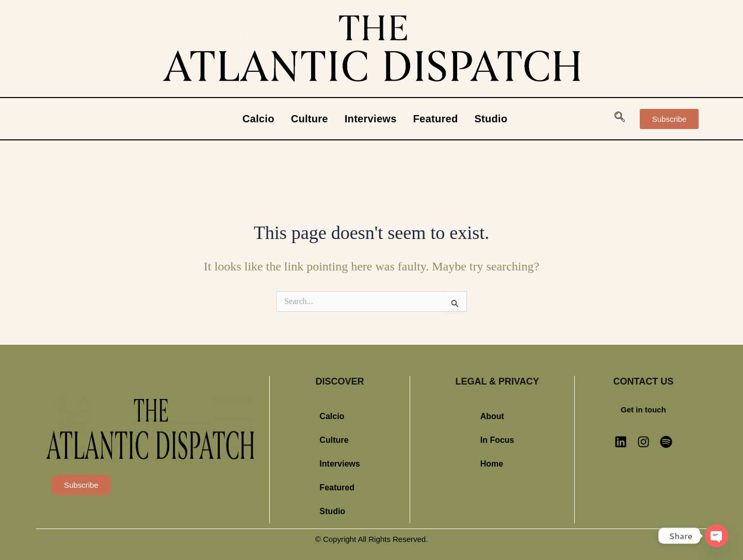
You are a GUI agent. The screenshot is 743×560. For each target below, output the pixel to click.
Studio (491, 119)
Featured (436, 119)
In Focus (497, 440)
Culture (310, 119)
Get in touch (643, 410)
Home (492, 464)
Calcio (259, 119)
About (492, 416)
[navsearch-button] (620, 119)
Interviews (371, 119)
